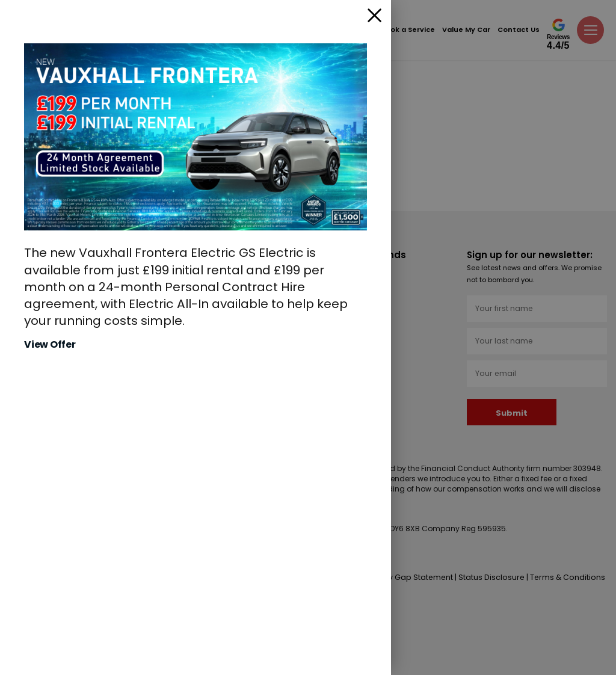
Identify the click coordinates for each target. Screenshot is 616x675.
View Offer (50, 345)
